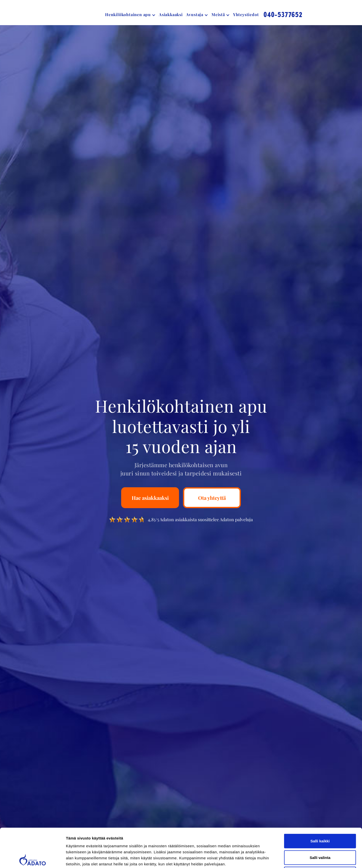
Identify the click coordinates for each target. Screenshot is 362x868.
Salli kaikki (320, 802)
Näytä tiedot (269, 858)
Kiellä (320, 835)
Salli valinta (320, 819)
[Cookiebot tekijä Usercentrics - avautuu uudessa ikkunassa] (33, 858)
